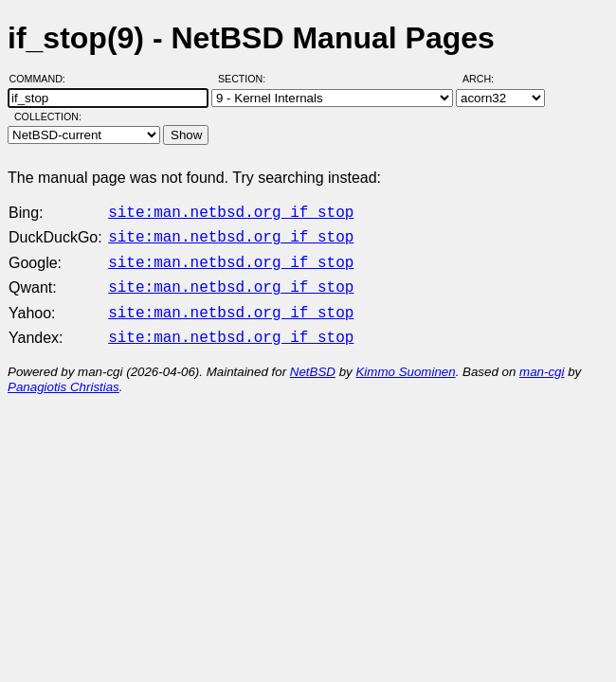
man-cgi (542, 360)
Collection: (48, 117)
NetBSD (313, 360)
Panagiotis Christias (63, 376)
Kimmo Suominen (405, 360)
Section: (246, 79)
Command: (43, 79)
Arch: (487, 79)
